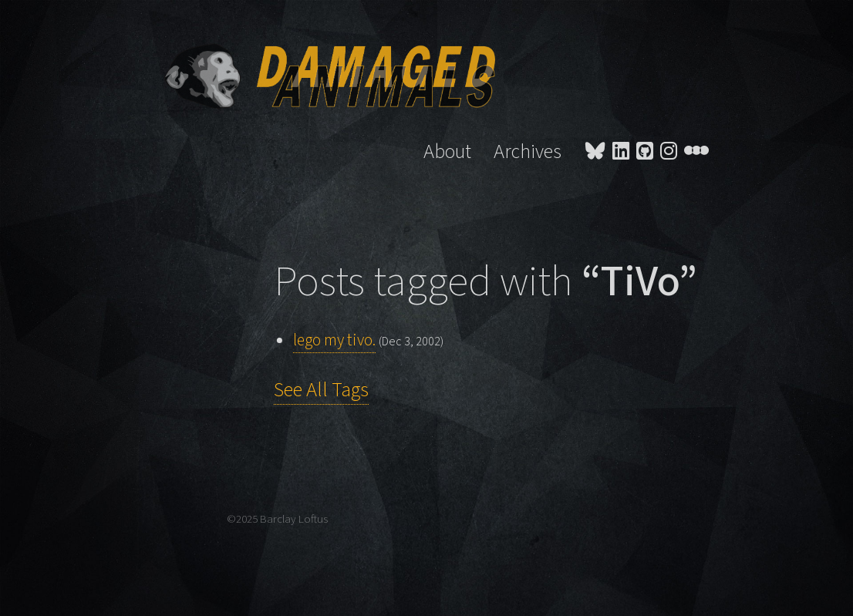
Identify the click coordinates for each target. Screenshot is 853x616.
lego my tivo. (334, 340)
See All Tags (321, 390)
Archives (528, 152)
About (447, 152)
